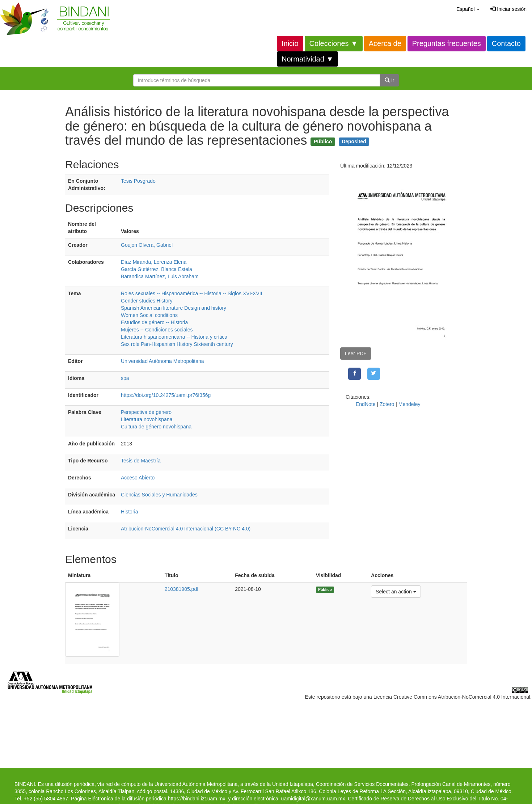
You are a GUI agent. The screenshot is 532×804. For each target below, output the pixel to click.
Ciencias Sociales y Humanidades (159, 495)
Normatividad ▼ (307, 59)
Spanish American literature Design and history (174, 308)
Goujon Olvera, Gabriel (147, 245)
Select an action (396, 591)
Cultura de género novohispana (156, 427)
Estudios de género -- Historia (154, 322)
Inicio (290, 43)
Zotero (387, 404)
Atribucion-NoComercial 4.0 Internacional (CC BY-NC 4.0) (186, 529)
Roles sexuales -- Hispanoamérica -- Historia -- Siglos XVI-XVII (192, 293)
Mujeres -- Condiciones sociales (157, 330)
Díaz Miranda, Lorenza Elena (154, 262)
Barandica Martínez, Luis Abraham (160, 276)
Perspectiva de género (146, 412)
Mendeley (409, 404)
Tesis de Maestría (141, 461)
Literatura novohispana (147, 419)
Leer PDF (356, 354)
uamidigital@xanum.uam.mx (313, 799)
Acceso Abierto (138, 478)
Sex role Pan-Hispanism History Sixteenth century (177, 344)
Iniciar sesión (508, 9)
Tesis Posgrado (138, 181)
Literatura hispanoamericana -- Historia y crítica (174, 337)
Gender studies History (147, 301)
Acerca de (385, 43)
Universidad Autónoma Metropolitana (162, 361)
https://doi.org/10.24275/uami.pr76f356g (166, 395)
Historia (129, 512)
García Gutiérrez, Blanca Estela (157, 269)
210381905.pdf (181, 589)
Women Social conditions (149, 315)
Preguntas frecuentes (447, 43)
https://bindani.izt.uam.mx (197, 799)
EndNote (366, 404)
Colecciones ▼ (334, 43)
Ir (389, 80)
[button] (468, 9)
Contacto (506, 43)
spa (125, 378)
